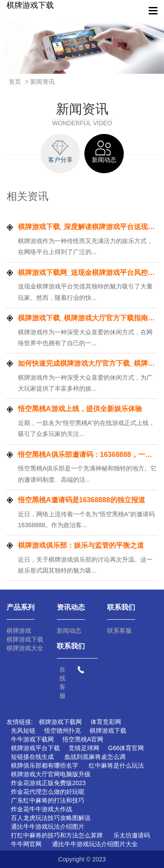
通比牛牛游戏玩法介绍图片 (48, 827)
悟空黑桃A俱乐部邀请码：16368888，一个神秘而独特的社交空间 (88, 455)
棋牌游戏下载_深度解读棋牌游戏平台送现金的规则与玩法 (88, 227)
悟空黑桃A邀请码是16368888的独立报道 (82, 500)
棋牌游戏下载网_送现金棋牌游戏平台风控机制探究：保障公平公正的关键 (88, 273)
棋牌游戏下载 (30, 5)
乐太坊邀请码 (132, 835)
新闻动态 (69, 631)
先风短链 (23, 731)
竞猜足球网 (84, 748)
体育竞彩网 (106, 722)
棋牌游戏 (19, 631)
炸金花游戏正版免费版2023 (48, 783)
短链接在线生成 (32, 757)
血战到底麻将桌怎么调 (95, 757)
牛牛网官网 (26, 844)
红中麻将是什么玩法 (116, 765)
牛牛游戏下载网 (32, 739)
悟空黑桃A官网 (83, 739)
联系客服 (119, 631)
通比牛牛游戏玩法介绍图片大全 (95, 844)
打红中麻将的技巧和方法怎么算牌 (57, 835)
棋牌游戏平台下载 (35, 748)
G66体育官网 (126, 748)
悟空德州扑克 (63, 731)
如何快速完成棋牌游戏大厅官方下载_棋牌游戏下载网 (88, 363)
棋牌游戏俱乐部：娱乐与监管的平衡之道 (81, 545)
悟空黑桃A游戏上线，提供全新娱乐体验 (80, 409)
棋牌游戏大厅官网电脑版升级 (51, 774)
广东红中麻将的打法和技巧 (48, 800)
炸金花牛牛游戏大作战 (42, 809)
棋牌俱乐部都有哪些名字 (45, 765)
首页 (15, 82)
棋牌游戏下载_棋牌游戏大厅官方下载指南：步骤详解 (88, 318)
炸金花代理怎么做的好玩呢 (48, 792)
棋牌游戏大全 (25, 648)
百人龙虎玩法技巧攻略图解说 (51, 818)
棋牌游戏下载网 (60, 722)
